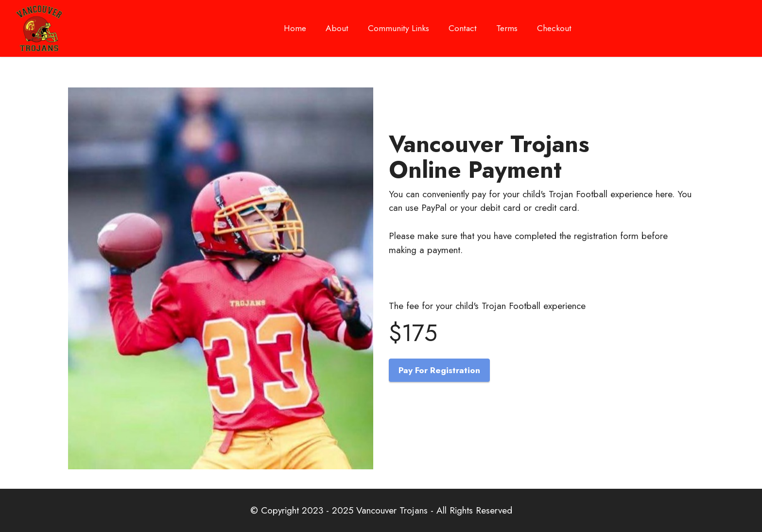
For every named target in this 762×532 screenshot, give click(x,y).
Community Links (398, 31)
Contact (463, 28)
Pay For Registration (439, 370)
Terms (507, 28)
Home (295, 31)
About (337, 31)
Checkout (554, 28)
